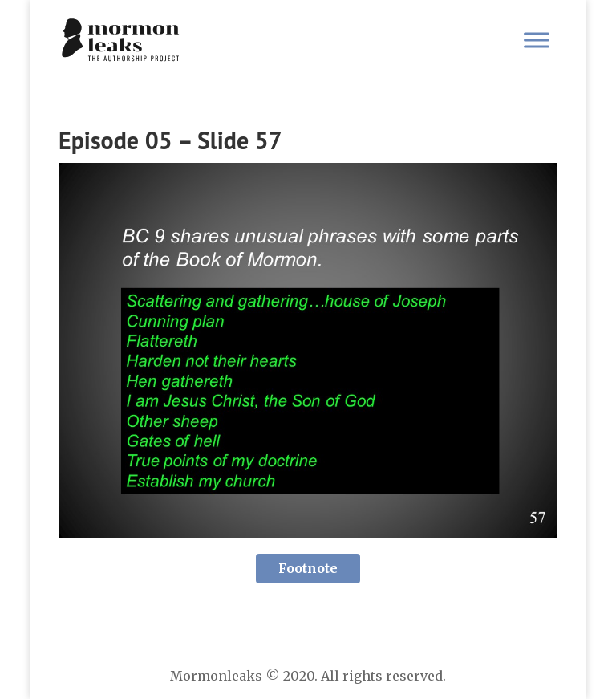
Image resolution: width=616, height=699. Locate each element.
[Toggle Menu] (537, 40)
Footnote (308, 568)
